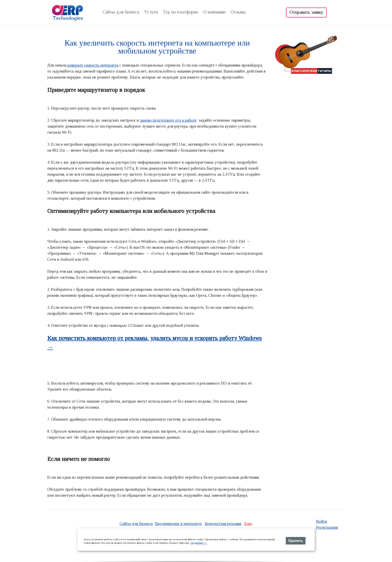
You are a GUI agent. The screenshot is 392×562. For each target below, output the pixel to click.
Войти (321, 521)
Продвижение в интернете (178, 524)
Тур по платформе (180, 12)
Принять (296, 541)
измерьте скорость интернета (92, 65)
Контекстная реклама (223, 524)
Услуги (151, 12)
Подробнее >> (199, 543)
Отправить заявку (306, 12)
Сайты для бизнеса (121, 12)
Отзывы (238, 12)
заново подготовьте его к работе (168, 120)
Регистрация (327, 527)
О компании (214, 12)
